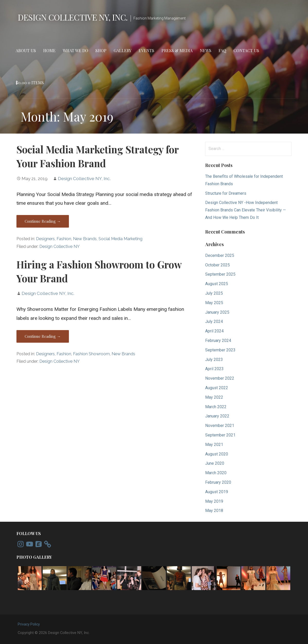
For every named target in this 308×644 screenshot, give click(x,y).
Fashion (64, 239)
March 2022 (216, 407)
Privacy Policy (29, 624)
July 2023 (214, 360)
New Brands (85, 239)
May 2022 (214, 397)
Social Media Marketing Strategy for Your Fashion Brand (98, 156)
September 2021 (220, 435)
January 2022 (217, 416)
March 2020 (216, 473)
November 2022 (220, 378)
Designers (45, 239)
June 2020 (215, 463)
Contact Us (246, 50)
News (206, 50)
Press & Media (177, 50)
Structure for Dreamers (226, 193)
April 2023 (214, 369)
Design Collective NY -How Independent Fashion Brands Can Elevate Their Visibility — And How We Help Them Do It (246, 210)
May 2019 (214, 501)
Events (146, 50)
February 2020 (218, 482)
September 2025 (220, 274)
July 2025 (214, 293)
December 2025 (220, 255)
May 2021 (214, 445)
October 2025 (218, 265)
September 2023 (220, 350)
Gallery (123, 50)
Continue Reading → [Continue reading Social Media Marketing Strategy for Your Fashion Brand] (43, 221)
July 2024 (214, 321)
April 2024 (214, 331)
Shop (101, 50)
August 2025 (217, 284)
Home (49, 50)
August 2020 (217, 454)
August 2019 (217, 492)
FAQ (222, 50)
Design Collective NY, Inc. (73, 17)
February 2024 (218, 340)
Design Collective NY (60, 246)
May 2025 (214, 303)
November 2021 (220, 426)
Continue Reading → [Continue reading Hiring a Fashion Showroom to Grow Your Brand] (43, 336)
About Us (26, 50)
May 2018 (214, 511)
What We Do (75, 50)
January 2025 (217, 312)
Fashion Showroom (91, 354)
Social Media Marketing (120, 239)
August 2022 (217, 388)
